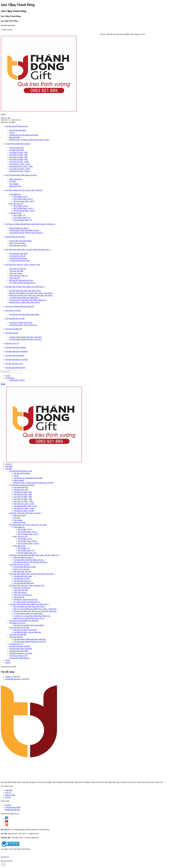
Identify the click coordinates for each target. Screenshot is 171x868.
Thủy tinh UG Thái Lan (18, 269)
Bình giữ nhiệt (14, 137)
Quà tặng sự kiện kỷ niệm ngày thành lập (24, 621)
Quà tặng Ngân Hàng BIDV (19, 651)
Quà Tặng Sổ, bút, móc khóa (19, 564)
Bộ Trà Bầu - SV (20, 215)
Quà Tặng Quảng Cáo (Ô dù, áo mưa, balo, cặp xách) (28, 525)
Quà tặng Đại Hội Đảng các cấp (21, 471)
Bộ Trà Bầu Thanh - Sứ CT (23, 199)
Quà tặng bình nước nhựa (18, 254)
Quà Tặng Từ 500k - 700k (18, 159)
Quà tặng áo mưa (15, 213)
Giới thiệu (9, 466)
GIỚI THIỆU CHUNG (17, 380)
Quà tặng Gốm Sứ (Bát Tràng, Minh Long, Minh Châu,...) (29, 604)
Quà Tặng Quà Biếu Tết (18, 635)
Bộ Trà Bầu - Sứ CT (21, 197)
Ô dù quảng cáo (15, 194)
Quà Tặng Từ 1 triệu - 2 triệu (20, 164)
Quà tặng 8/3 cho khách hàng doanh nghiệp (24, 314)
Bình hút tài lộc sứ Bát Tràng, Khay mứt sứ (25, 302)
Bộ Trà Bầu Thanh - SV (22, 218)
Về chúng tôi (10, 378)
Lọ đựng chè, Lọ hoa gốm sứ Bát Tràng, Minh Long (28, 300)
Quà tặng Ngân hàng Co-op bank (21, 653)
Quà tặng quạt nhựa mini (18, 258)
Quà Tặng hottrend (16, 637)
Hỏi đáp (8, 677)
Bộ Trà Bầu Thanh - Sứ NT (23, 208)
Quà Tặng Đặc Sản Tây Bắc (19, 628)
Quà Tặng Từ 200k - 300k (18, 155)
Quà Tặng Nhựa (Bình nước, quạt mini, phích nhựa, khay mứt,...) (32, 574)
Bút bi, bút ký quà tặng (17, 243)
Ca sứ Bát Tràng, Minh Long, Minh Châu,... (24, 298)
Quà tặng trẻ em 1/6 (16, 644)
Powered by (5, 857)
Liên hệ (8, 663)
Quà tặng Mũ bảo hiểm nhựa (20, 261)
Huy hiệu (13, 181)
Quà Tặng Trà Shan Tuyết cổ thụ (21, 323)
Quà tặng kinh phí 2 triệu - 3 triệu (21, 166)
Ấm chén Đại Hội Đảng (18, 130)
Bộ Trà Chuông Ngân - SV (23, 220)
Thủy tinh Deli (14, 278)
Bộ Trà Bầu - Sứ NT (21, 206)
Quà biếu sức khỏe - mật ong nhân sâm (23, 325)
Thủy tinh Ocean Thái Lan (18, 276)
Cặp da (12, 133)
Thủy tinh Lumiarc (16, 273)
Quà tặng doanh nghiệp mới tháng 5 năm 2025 (25, 339)
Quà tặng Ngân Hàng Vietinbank (21, 649)
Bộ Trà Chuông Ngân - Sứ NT (24, 211)
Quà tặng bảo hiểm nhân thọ (19, 658)
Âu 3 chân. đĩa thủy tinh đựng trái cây (22, 283)
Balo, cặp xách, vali (16, 204)
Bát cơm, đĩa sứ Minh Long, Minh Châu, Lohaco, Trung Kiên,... (31, 293)
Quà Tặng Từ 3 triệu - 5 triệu (20, 169)
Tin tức (8, 376)
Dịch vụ (8, 793)
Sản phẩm (9, 469)
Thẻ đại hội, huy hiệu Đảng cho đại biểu (24, 135)
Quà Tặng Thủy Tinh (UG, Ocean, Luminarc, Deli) (27, 585)
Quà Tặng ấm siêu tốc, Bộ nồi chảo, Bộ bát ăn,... (27, 233)
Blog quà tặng (10, 795)
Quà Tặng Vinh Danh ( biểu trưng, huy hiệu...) (26, 513)
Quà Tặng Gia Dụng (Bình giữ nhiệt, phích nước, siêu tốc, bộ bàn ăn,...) (35, 555)
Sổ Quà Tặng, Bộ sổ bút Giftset (20, 241)
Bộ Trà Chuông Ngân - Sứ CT (24, 201)
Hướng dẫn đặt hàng (12, 679)
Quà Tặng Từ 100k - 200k (18, 152)
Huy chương (14, 184)
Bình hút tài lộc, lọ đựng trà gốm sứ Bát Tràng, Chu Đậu (29, 140)
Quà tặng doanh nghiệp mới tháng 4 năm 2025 (25, 337)
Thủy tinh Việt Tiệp (16, 271)
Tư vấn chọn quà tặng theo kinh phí (22, 485)
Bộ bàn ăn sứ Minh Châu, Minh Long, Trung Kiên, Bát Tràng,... (31, 295)
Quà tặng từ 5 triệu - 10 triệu (20, 171)
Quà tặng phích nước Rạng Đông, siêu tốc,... (25, 230)
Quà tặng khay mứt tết (17, 256)
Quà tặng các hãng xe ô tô (18, 656)
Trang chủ (9, 464)
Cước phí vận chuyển (13, 807)
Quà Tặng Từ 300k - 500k (18, 157)
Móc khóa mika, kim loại (18, 245)
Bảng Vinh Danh (15, 186)
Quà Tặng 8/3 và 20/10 (17, 623)
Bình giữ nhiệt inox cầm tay (19, 228)
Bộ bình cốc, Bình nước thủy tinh (21, 280)
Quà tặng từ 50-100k (17, 150)
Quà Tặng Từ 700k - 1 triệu (19, 162)
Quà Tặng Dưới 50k (16, 148)
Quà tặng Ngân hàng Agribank (20, 646)
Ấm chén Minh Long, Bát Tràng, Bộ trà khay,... (26, 291)
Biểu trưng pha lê (16, 179)
